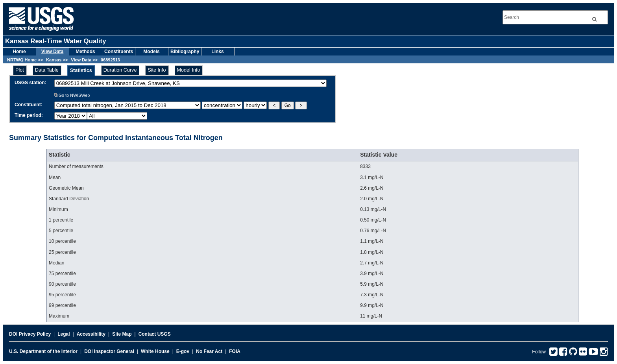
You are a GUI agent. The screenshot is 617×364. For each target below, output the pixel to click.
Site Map (122, 334)
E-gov (183, 351)
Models (151, 52)
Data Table (47, 70)
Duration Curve (120, 70)
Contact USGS (155, 334)
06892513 (110, 60)
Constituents (119, 52)
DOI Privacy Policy (30, 334)
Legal (64, 334)
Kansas (54, 60)
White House (155, 351)
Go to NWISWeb (72, 95)
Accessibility (91, 334)
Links (217, 52)
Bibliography (185, 52)
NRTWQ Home (22, 60)
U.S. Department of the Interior (43, 351)
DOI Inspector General (109, 351)
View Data (52, 52)
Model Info (189, 70)
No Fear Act (209, 351)
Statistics (81, 70)
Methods (85, 52)
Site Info (157, 70)
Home (19, 52)
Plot (20, 70)
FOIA (235, 351)
